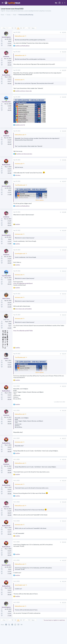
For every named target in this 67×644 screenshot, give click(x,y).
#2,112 (64, 294)
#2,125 (64, 603)
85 (18, 28)
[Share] (61, 32)
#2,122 (64, 542)
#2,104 (64, 97)
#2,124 (64, 581)
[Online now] (6, 35)
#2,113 (64, 315)
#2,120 (64, 502)
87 (24, 28)
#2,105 (64, 131)
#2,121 (64, 521)
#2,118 (64, 460)
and (22, 46)
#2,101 (64, 32)
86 (21, 28)
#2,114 (64, 354)
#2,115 (64, 386)
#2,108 (64, 212)
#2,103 (64, 70)
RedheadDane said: (20, 36)
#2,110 (64, 250)
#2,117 (64, 438)
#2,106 (64, 160)
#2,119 (64, 481)
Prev (4, 28)
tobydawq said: (19, 80)
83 (13, 28)
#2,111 (64, 271)
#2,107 (64, 181)
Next (33, 28)
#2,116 (64, 411)
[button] (3, 3)
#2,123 (64, 560)
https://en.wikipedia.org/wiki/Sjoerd (23, 283)
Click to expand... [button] (40, 200)
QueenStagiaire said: (20, 254)
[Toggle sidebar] (62, 3)
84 (15, 28)
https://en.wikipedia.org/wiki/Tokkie (23, 331)
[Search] (65, 3)
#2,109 (64, 231)
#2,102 (64, 52)
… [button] (10, 28)
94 (29, 28)
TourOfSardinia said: (20, 185)
